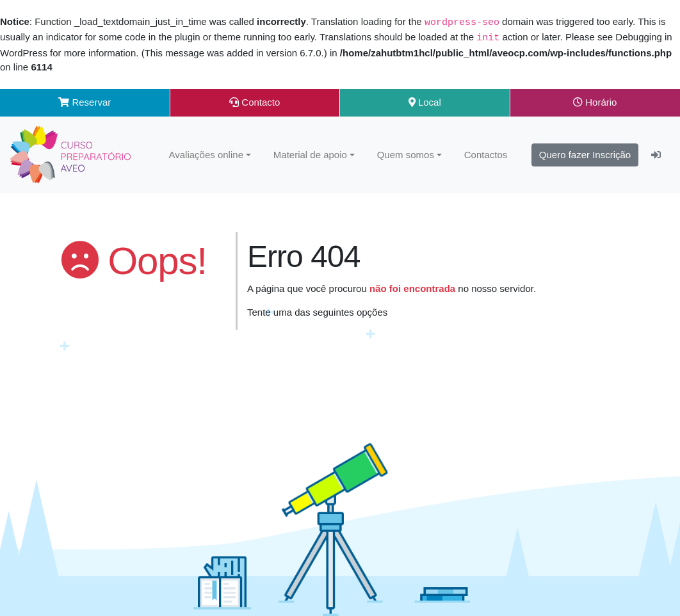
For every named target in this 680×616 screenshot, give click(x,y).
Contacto (255, 101)
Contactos (486, 153)
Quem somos (406, 153)
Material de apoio (310, 153)
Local (425, 101)
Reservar (85, 101)
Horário (595, 101)
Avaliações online (206, 153)
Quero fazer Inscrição (585, 153)
